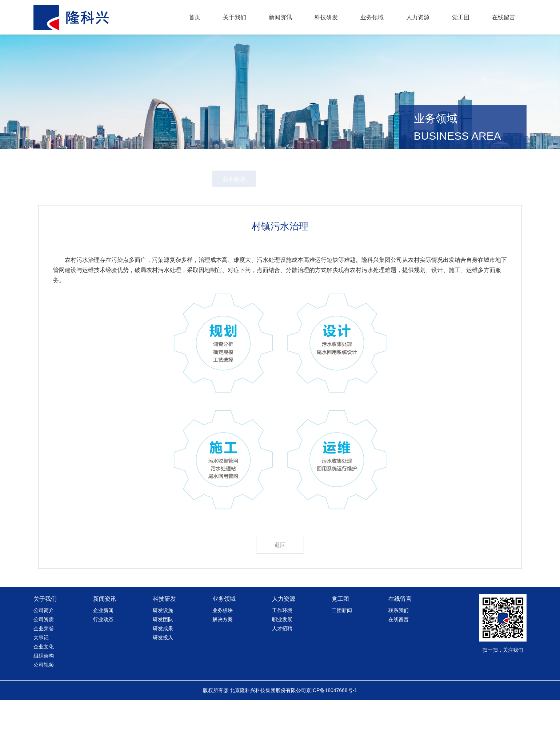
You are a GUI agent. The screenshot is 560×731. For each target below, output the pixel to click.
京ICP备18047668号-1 (332, 722)
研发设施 (163, 642)
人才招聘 (282, 660)
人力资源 (418, 17)
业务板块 (254, 210)
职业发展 (282, 651)
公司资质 (44, 651)
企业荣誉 (44, 660)
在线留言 (504, 17)
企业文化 (44, 678)
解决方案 (306, 210)
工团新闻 (342, 642)
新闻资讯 (280, 17)
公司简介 (44, 642)
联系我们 (399, 642)
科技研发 (326, 17)
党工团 (461, 17)
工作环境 (282, 642)
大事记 (41, 669)
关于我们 (235, 17)
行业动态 (103, 651)
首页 (195, 17)
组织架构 (44, 687)
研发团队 (163, 651)
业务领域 (372, 17)
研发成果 (163, 660)
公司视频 (44, 696)
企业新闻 (103, 642)
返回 (280, 576)
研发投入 (163, 669)
